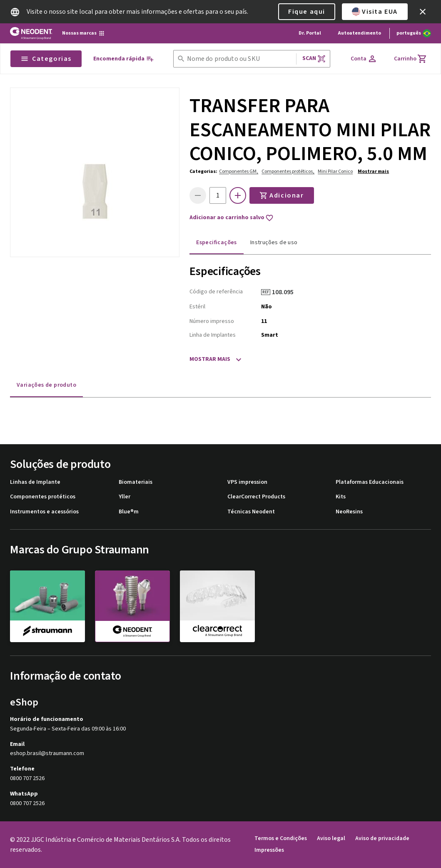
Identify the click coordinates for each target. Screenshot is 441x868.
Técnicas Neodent (251, 512)
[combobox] (240, 59)
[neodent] (132, 606)
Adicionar (282, 195)
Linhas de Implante (35, 482)
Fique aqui (307, 12)
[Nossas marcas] (83, 33)
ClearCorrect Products (256, 497)
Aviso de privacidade (382, 839)
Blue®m (129, 512)
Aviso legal (331, 839)
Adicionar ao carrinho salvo (232, 218)
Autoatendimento (359, 33)
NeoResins (349, 512)
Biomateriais (136, 482)
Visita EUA (375, 12)
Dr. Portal (310, 33)
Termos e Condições (281, 839)
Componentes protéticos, (288, 171)
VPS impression (247, 482)
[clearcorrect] (217, 606)
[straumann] (47, 606)
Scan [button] (314, 59)
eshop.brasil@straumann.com (47, 754)
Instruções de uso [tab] (274, 243)
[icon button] (423, 12)
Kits (341, 497)
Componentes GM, (239, 171)
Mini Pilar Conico (335, 171)
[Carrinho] (411, 59)
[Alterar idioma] (414, 33)
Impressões (269, 850)
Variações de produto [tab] (46, 385)
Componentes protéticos (43, 497)
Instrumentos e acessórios (44, 512)
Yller (125, 497)
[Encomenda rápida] (124, 59)
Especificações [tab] (217, 243)
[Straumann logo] (31, 33)
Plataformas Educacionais (370, 482)
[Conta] (364, 59)
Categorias (46, 59)
